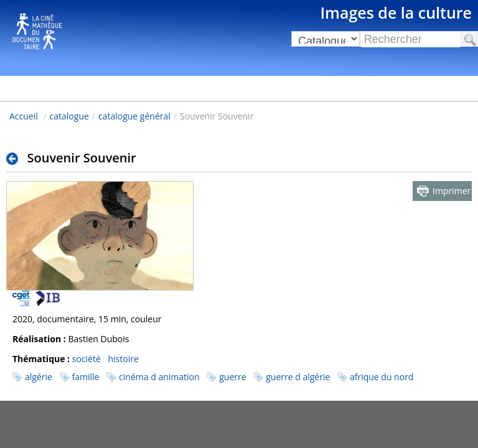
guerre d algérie (298, 377)
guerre (232, 377)
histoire (123, 359)
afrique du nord (382, 377)
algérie (39, 377)
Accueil (24, 116)
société (87, 359)
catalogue (69, 116)
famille (86, 377)
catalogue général (134, 116)
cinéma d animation (159, 377)
